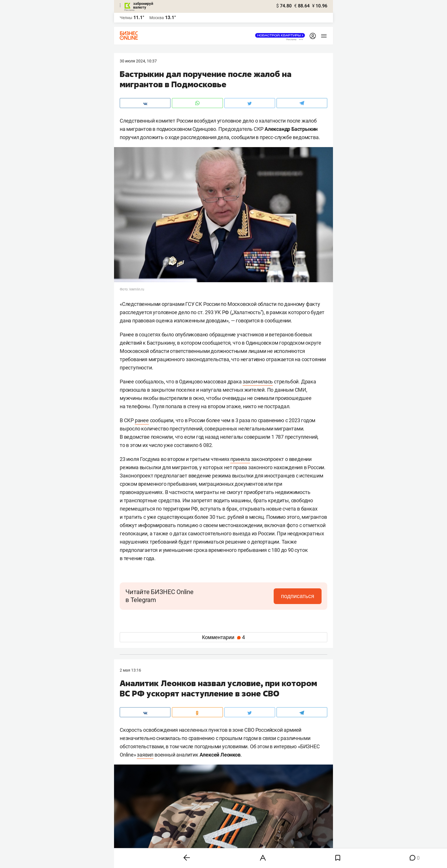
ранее (142, 420)
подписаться (298, 596)
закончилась (258, 382)
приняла (240, 459)
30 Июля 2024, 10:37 (138, 61)
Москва (157, 18)
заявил (145, 755)
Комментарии (223, 637)
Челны (126, 18)
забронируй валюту (143, 5)
